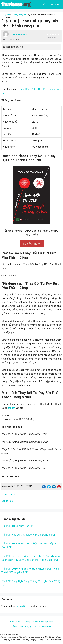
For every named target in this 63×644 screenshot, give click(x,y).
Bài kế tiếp (7, 501)
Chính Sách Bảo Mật (43, 622)
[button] (32, 244)
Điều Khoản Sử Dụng (21, 626)
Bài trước (10, 495)
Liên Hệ (26, 622)
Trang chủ (6, 15)
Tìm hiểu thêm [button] (10, 476)
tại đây (12, 408)
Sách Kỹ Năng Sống (19, 15)
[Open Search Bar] (44, 4)
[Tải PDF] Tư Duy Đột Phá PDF (18, 526)
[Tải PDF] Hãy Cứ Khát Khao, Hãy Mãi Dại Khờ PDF (29, 535)
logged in (21, 606)
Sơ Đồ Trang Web (43, 626)
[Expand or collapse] (58, 47)
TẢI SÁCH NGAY (32, 244)
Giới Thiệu (15, 622)
